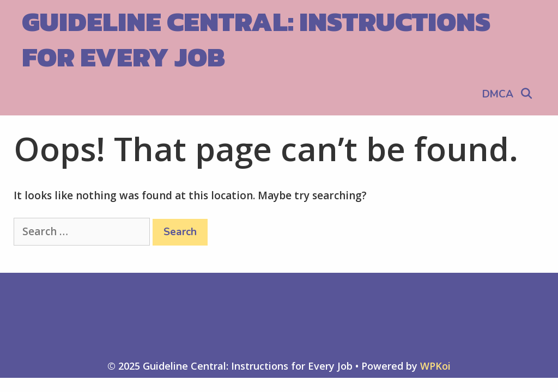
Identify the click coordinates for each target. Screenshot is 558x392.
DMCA (498, 94)
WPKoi (435, 366)
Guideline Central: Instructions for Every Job (256, 39)
